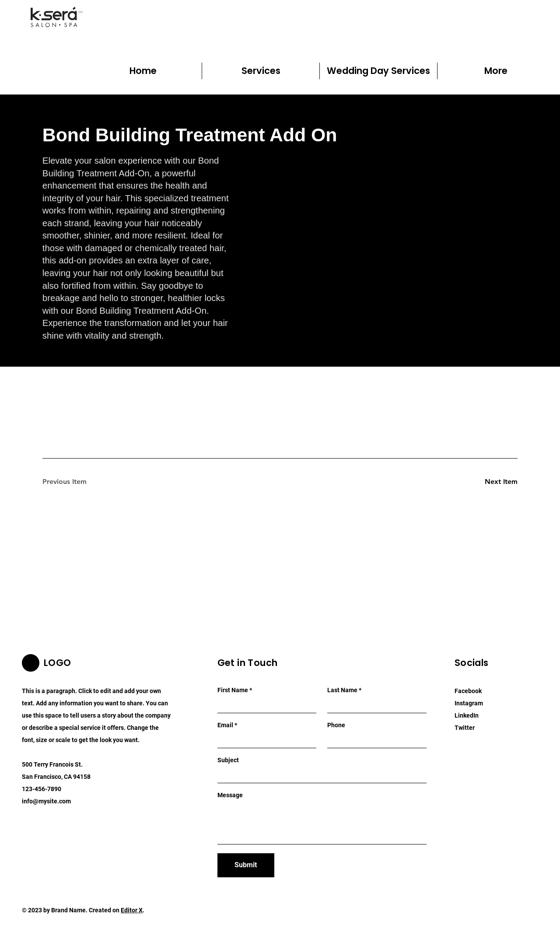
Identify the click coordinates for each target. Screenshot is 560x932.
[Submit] (246, 865)
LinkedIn (467, 715)
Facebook (468, 691)
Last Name (342, 690)
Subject (228, 760)
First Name (233, 690)
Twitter (465, 728)
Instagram (469, 703)
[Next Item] (486, 482)
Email (225, 725)
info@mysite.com (46, 801)
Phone (336, 725)
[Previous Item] (73, 482)
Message (230, 795)
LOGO (58, 663)
